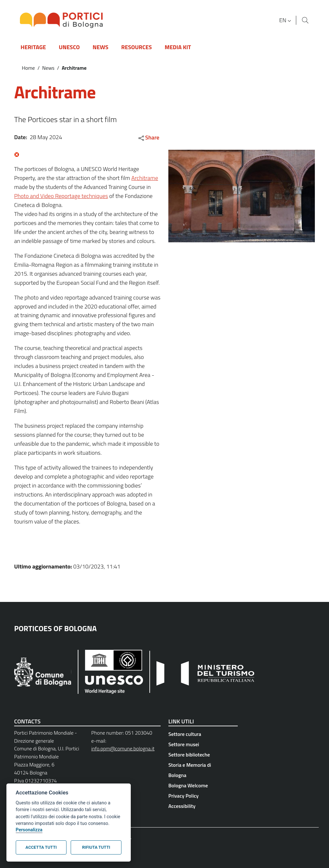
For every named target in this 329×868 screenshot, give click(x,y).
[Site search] (305, 20)
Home (28, 68)
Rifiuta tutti (96, 847)
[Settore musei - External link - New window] (203, 744)
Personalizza (29, 830)
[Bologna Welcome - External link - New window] (203, 785)
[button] (286, 20)
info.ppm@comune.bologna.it (123, 748)
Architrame (145, 178)
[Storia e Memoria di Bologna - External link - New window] (203, 770)
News (48, 68)
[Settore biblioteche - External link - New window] (203, 755)
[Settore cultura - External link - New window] (203, 734)
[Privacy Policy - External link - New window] (203, 796)
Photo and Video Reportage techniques (61, 196)
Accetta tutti (41, 847)
